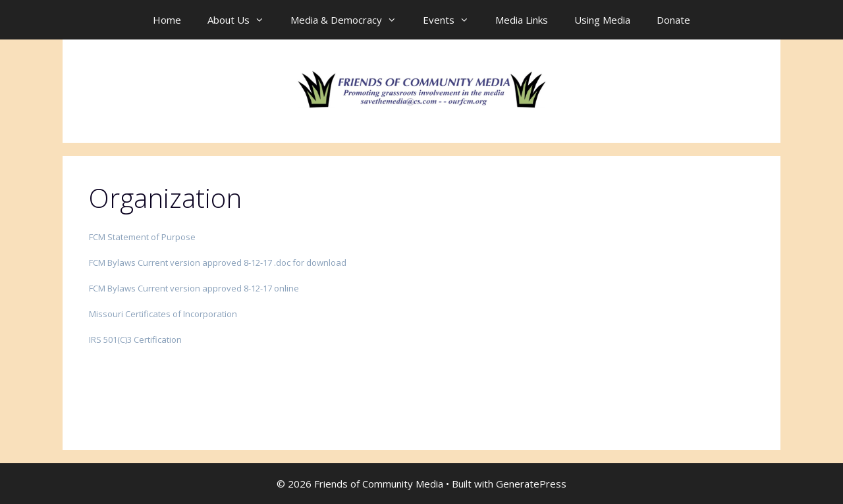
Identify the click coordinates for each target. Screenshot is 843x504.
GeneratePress (531, 484)
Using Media (602, 20)
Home (167, 20)
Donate (673, 20)
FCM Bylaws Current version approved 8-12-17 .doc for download (218, 263)
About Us (242, 20)
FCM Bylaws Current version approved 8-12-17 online (194, 288)
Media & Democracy (350, 20)
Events (452, 20)
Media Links (522, 20)
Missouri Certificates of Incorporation (163, 314)
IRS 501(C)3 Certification (135, 340)
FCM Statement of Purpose (142, 237)
